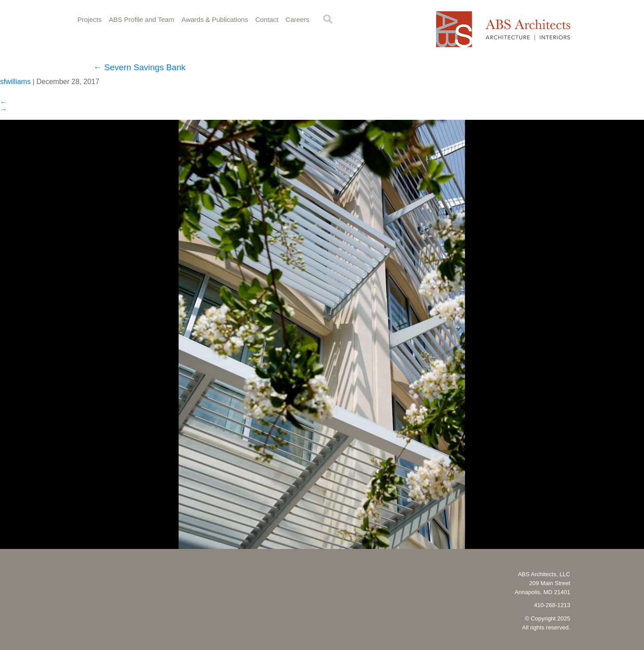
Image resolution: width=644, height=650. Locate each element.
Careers (297, 19)
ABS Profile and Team (141, 19)
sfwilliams (15, 82)
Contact (267, 19)
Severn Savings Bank (140, 67)
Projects (89, 19)
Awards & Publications (215, 19)
